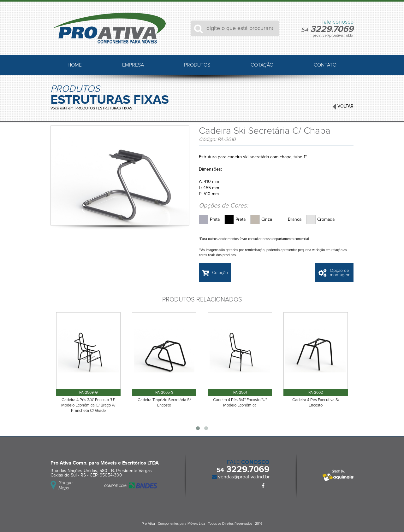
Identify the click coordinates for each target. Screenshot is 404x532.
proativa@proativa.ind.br (333, 36)
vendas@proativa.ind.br (243, 477)
